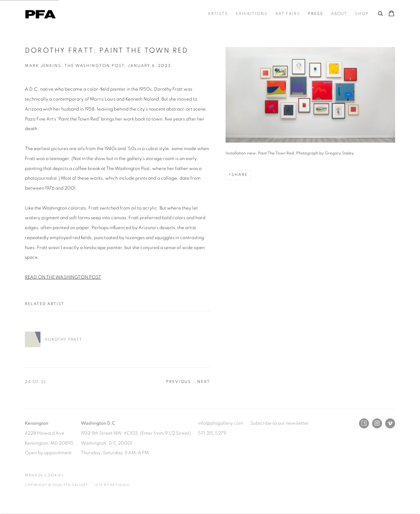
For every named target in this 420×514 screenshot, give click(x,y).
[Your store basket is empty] (391, 14)
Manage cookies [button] (44, 475)
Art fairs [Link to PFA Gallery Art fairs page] (288, 14)
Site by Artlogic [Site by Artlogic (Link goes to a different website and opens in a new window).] (113, 485)
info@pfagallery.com (221, 423)
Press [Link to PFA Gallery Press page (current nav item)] (316, 14)
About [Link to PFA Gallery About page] (339, 14)
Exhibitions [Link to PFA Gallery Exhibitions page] (252, 14)
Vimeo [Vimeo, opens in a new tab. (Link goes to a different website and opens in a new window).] (390, 423)
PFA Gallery (40, 14)
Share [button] (240, 175)
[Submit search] (381, 13)
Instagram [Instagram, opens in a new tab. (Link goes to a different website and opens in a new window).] (377, 423)
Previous (179, 382)
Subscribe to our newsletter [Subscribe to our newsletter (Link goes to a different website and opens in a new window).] (280, 423)
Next (204, 382)
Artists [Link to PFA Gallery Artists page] (218, 14)
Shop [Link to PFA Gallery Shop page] (362, 14)
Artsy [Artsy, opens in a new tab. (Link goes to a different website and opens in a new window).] (364, 423)
